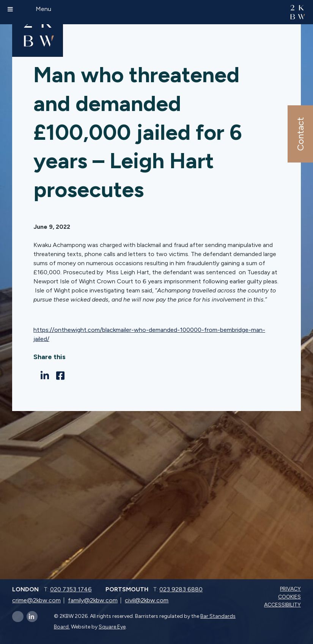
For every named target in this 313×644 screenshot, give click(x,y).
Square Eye (112, 627)
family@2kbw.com (93, 600)
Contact (300, 134)
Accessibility (283, 605)
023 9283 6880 (181, 589)
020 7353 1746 (71, 589)
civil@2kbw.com (147, 600)
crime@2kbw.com (36, 600)
